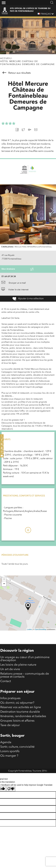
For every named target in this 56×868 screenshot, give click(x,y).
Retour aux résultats (17, 73)
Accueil (6, 58)
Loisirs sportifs (10, 751)
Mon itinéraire (18, 269)
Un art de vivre (10, 669)
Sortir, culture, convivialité (17, 747)
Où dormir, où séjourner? (17, 703)
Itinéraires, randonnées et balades (23, 716)
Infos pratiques (10, 698)
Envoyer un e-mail (14, 283)
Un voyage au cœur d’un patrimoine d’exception (25, 659)
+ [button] (4, 580)
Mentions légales (28, 775)
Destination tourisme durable (20, 712)
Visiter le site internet (15, 290)
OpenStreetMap (41, 629)
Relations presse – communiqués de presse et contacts (25, 675)
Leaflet (29, 629)
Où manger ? (9, 756)
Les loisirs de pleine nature (18, 665)
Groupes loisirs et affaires (17, 721)
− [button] (4, 584)
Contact (6, 681)
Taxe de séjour (10, 725)
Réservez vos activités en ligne (21, 707)
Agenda (6, 742)
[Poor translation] (11, 789)
